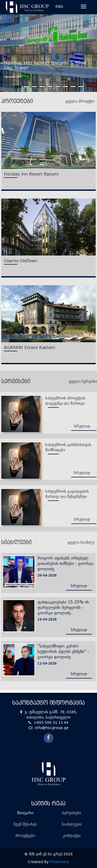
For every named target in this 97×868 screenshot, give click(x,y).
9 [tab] (81, 87)
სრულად (82, 426)
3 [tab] (34, 87)
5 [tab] (50, 87)
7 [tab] (65, 87)
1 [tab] (18, 87)
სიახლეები (72, 824)
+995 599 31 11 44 (51, 723)
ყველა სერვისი (83, 381)
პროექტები (25, 836)
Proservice (59, 862)
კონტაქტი (72, 836)
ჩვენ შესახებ (25, 824)
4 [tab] (42, 87)
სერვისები (72, 813)
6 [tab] (58, 87)
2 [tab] (27, 87)
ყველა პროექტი (80, 101)
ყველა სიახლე (81, 542)
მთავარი (25, 813)
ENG (59, 7)
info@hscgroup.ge (52, 728)
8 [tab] (73, 87)
